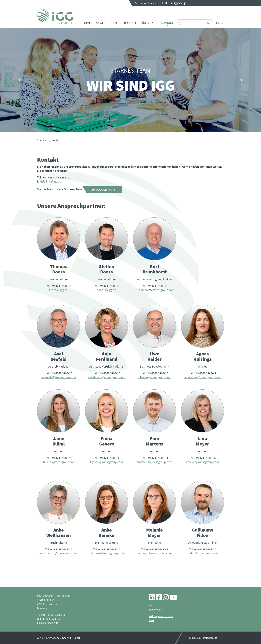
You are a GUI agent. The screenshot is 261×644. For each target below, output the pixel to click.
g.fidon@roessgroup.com (203, 553)
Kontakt (167, 23)
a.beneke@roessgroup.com (107, 553)
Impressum (195, 638)
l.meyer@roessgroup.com (203, 462)
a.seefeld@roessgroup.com (59, 377)
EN (222, 23)
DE (217, 23)
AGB (151, 620)
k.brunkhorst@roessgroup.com (155, 290)
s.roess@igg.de (107, 290)
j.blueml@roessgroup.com (59, 462)
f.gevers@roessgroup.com (107, 462)
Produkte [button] (129, 23)
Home (87, 23)
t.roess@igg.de (59, 290)
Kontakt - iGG (55, 17)
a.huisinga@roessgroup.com (202, 377)
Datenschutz (210, 638)
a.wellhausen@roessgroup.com (58, 553)
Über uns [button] (149, 23)
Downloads (155, 609)
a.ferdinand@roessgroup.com (107, 377)
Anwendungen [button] (106, 23)
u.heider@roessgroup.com (155, 377)
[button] (20, 80)
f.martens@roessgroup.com (154, 462)
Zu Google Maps (103, 189)
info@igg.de (54, 181)
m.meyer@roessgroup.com (155, 553)
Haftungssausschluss (161, 616)
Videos (153, 605)
